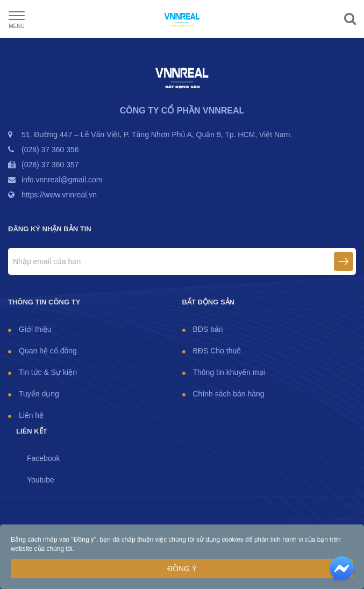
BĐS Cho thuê (217, 351)
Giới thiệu (35, 329)
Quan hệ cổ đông (48, 351)
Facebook (43, 458)
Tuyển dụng (39, 394)
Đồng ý (182, 569)
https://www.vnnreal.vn (59, 195)
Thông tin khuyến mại (229, 372)
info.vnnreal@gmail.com (62, 180)
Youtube (41, 480)
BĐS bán (208, 329)
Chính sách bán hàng (229, 394)
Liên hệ (31, 415)
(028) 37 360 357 (50, 165)
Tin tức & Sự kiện (48, 372)
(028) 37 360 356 (50, 150)
